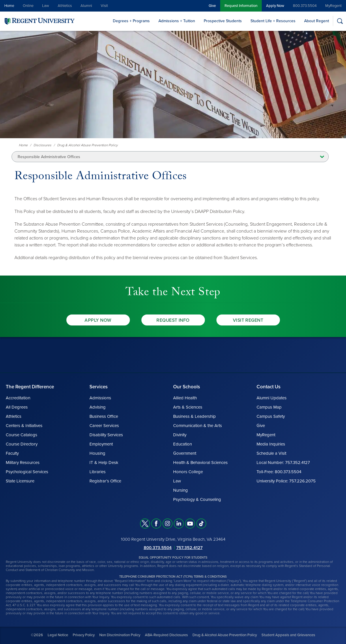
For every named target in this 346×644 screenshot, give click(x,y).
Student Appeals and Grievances (288, 635)
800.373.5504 (305, 6)
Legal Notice (58, 635)
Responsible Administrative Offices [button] (49, 157)
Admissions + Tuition (177, 21)
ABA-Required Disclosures (166, 635)
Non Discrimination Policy (120, 635)
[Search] (340, 21)
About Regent (317, 21)
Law (46, 6)
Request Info (173, 320)
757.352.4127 (189, 548)
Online (28, 6)
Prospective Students (223, 21)
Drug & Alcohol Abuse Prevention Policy (225, 635)
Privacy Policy (84, 635)
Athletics (65, 6)
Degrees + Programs (131, 21)
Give (212, 6)
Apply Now (275, 6)
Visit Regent (248, 320)
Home (9, 6)
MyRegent (333, 6)
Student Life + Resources (273, 21)
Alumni (86, 6)
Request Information (241, 6)
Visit (104, 6)
